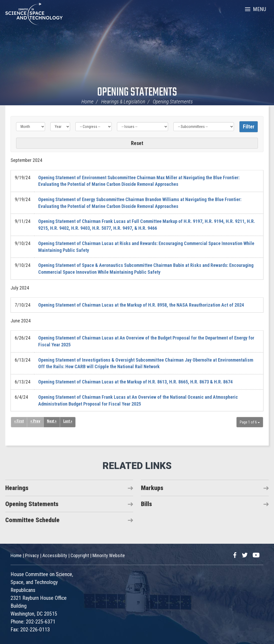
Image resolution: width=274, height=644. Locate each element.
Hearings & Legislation (123, 102)
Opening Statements (137, 93)
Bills (146, 504)
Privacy (32, 555)
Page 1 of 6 (250, 422)
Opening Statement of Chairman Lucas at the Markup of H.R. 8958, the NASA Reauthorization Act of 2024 (141, 305)
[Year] (60, 127)
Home (87, 102)
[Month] (31, 127)
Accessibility (55, 555)
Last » (68, 421)
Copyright (80, 555)
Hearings (17, 488)
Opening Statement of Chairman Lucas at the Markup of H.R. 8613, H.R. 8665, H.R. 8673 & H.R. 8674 (135, 382)
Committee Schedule (32, 520)
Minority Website (109, 555)
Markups (152, 488)
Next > (52, 421)
